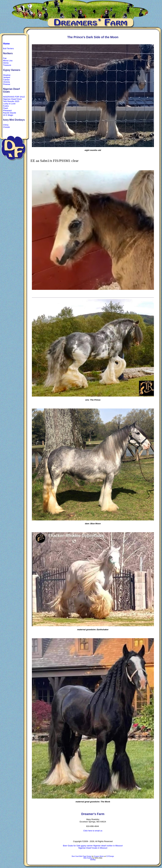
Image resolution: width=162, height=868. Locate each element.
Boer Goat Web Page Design (82, 856)
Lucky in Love (9, 104)
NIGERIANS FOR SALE (14, 97)
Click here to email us (93, 831)
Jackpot (7, 77)
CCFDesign (110, 856)
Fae (5, 58)
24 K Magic (8, 115)
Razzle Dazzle (10, 113)
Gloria (6, 63)
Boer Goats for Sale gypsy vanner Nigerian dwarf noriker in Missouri (93, 846)
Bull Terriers (8, 48)
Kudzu (6, 106)
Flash (6, 108)
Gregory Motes (99, 856)
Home (6, 44)
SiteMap (93, 860)
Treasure (7, 65)
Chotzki (6, 127)
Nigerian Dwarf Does (12, 99)
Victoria (6, 82)
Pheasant (7, 110)
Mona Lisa (8, 61)
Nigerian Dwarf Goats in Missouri (93, 848)
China (6, 125)
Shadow (7, 75)
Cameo (6, 80)
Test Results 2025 (11, 101)
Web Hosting (88, 858)
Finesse (7, 84)
